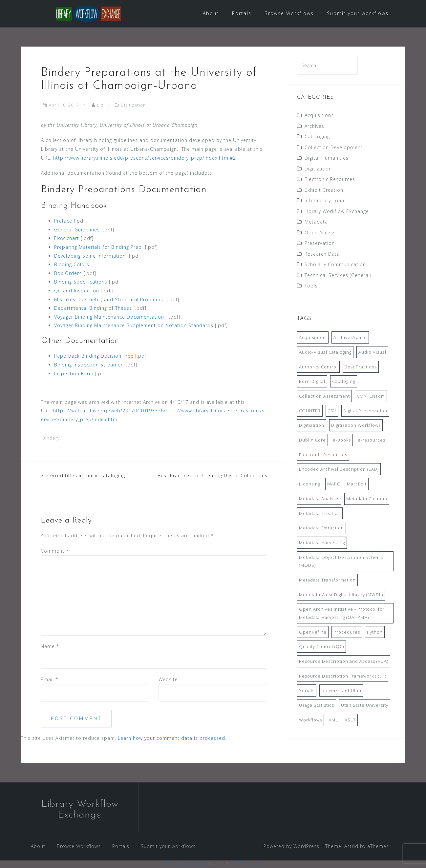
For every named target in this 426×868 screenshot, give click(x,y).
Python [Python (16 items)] (375, 632)
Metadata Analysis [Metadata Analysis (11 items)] (319, 499)
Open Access (320, 233)
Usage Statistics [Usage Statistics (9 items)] (317, 706)
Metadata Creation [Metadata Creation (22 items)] (320, 514)
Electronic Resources (330, 180)
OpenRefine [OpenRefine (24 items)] (313, 632)
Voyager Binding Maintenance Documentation (109, 317)
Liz (100, 106)
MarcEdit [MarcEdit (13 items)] (357, 484)
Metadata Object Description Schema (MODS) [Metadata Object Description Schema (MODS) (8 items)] (341, 562)
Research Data (322, 254)
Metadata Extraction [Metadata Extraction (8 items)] (321, 528)
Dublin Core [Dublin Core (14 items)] (312, 441)
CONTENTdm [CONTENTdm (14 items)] (371, 397)
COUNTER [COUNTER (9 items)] (310, 411)
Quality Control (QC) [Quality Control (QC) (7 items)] (321, 647)
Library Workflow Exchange (337, 212)
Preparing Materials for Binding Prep (98, 248)
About (211, 13)
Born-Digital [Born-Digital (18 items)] (312, 382)
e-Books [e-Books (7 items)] (342, 441)
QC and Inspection (77, 291)
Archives (314, 126)
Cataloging (317, 137)
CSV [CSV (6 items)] (332, 411)
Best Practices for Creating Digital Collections (213, 476)
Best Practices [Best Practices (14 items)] (361, 367)
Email (49, 680)
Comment (55, 551)
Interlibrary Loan (324, 201)
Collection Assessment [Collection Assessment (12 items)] (324, 397)
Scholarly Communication (335, 265)
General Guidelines (77, 230)
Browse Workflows (289, 13)
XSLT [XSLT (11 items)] (350, 720)
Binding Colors (72, 265)
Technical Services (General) (338, 276)
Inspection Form (74, 374)
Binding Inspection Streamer (88, 365)
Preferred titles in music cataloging (83, 476)
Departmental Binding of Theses (93, 309)
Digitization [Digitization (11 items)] (312, 426)
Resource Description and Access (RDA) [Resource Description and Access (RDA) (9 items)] (344, 662)
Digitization (133, 106)
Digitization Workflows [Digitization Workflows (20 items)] (356, 426)
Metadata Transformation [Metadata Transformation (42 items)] (327, 581)
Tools (311, 286)
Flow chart (67, 239)
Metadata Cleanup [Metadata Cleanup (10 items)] (367, 499)
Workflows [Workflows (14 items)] (310, 720)
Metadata (316, 222)
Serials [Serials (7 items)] (307, 691)
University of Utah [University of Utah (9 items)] (341, 691)
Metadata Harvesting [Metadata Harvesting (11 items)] (322, 543)
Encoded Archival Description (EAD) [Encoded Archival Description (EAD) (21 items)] (339, 470)
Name (50, 647)
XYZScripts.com (249, 864)
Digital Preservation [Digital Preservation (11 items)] (365, 411)
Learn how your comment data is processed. (172, 739)
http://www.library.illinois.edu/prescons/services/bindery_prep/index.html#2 (145, 158)
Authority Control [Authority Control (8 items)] (318, 367)
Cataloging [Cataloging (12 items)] (344, 382)
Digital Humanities (327, 158)
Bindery (51, 438)
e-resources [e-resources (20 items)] (372, 441)
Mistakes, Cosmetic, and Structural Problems (109, 300)
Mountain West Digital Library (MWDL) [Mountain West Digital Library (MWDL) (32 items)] (341, 595)
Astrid (351, 847)
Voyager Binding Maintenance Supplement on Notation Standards (134, 326)
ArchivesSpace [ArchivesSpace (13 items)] (350, 338)
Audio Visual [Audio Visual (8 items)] (372, 353)
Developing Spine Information (90, 256)
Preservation (320, 244)
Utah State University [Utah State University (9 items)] (365, 706)
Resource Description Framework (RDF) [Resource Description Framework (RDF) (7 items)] (343, 676)
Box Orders (68, 274)
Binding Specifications (81, 282)
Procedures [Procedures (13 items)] (347, 632)
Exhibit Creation (324, 190)
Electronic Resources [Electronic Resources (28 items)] (323, 455)
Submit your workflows (358, 13)
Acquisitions (319, 116)
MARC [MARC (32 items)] (334, 484)
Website (168, 680)
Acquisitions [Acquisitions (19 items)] (313, 338)
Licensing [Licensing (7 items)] (310, 484)
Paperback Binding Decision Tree (94, 356)
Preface (63, 221)
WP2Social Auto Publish (185, 864)
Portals (242, 13)
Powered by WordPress (291, 847)
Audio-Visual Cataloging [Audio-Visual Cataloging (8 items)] (325, 353)
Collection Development (334, 148)
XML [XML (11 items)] (333, 720)
